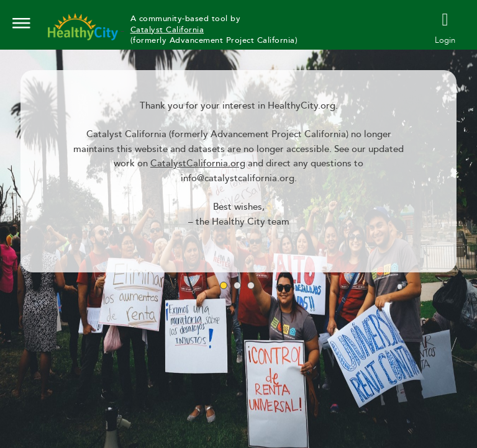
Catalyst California (167, 30)
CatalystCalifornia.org (198, 164)
